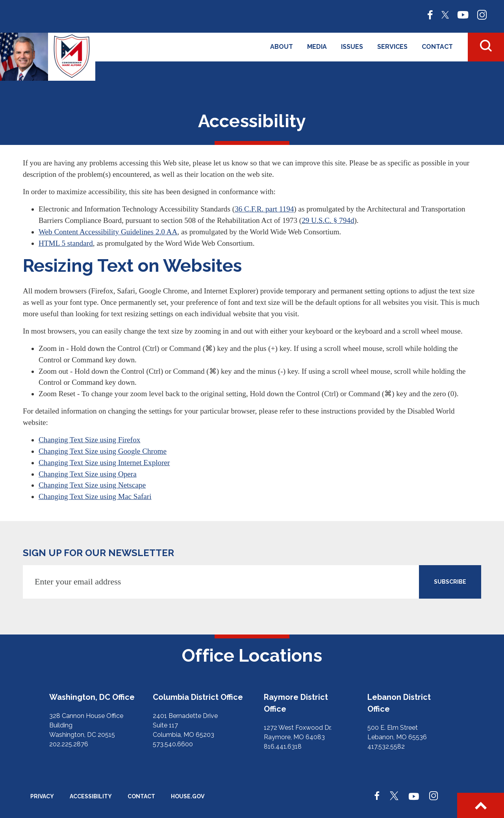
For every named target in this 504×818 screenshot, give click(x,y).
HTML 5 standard (66, 243)
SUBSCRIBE (450, 582)
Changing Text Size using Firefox (89, 440)
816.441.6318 (283, 747)
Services (392, 47)
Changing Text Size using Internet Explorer (104, 463)
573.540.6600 (173, 744)
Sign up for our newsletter (98, 553)
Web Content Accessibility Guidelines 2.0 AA (108, 232)
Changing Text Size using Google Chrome (103, 451)
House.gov (188, 796)
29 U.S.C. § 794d (328, 220)
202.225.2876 (69, 744)
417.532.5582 (386, 747)
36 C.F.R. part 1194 (264, 209)
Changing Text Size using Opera (88, 474)
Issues (352, 47)
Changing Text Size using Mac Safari (95, 496)
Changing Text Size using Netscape (92, 485)
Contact (437, 47)
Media (317, 47)
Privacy (42, 796)
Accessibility (91, 796)
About (282, 47)
